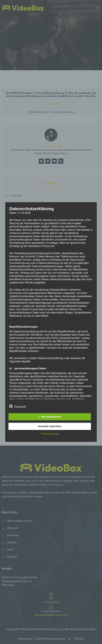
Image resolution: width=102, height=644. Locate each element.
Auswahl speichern (50, 426)
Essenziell (18, 406)
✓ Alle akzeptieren (50, 417)
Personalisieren (50, 434)
